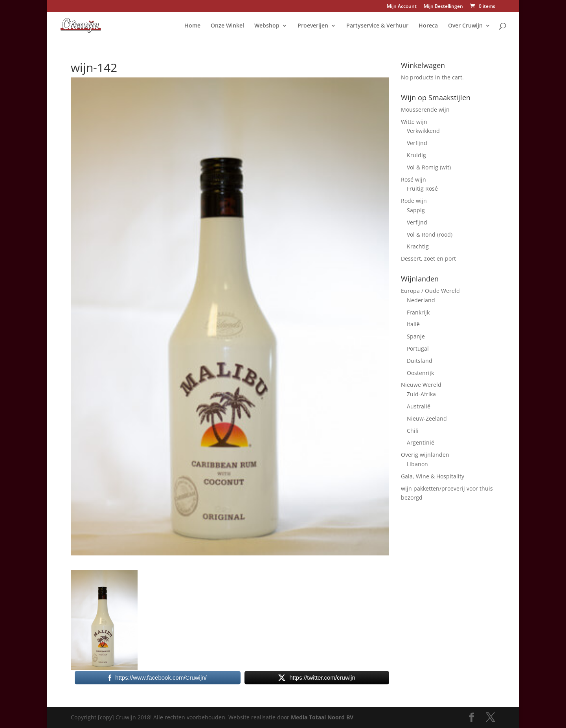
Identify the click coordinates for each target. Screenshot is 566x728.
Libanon (417, 464)
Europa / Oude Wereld (430, 291)
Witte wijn (414, 122)
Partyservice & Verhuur (377, 26)
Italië (413, 324)
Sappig (416, 210)
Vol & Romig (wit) (429, 167)
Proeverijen (313, 26)
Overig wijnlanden (425, 455)
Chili (413, 431)
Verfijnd (417, 143)
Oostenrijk (420, 373)
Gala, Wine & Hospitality (433, 476)
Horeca (428, 26)
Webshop (267, 26)
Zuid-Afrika (421, 394)
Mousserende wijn (425, 109)
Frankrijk (418, 312)
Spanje (416, 336)
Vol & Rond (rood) (430, 234)
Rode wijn (414, 201)
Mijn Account (402, 7)
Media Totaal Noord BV (322, 717)
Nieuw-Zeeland (427, 418)
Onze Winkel (227, 26)
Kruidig (416, 155)
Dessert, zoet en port (428, 258)
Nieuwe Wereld (421, 385)
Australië (419, 406)
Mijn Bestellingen (443, 7)
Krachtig (418, 246)
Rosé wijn (413, 179)
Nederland (421, 300)
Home (192, 26)
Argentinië (421, 442)
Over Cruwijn (465, 26)
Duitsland (420, 361)
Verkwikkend (423, 131)
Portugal (418, 348)
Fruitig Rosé (422, 188)
